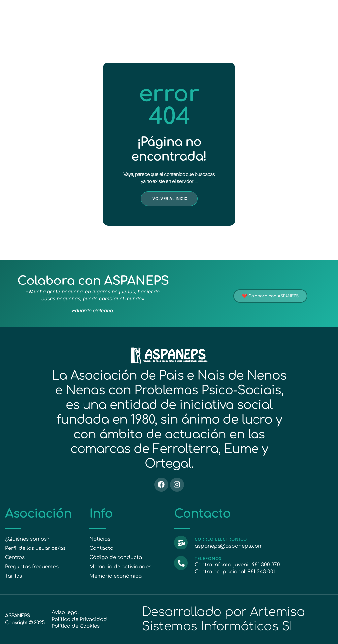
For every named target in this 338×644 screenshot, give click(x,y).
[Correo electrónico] (181, 543)
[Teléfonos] (181, 563)
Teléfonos (208, 558)
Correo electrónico (221, 539)
